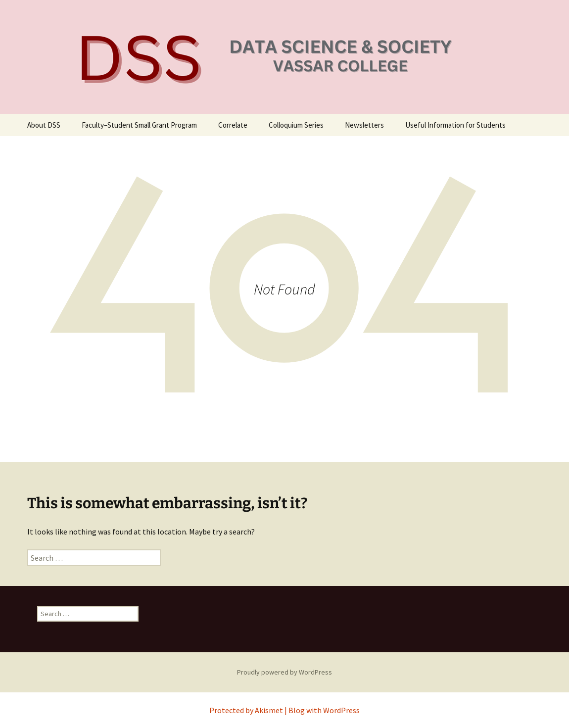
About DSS (44, 125)
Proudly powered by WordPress (284, 672)
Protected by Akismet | (249, 710)
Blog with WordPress (324, 710)
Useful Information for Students (455, 125)
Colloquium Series (296, 125)
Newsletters (364, 125)
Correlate (233, 125)
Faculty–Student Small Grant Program (139, 125)
